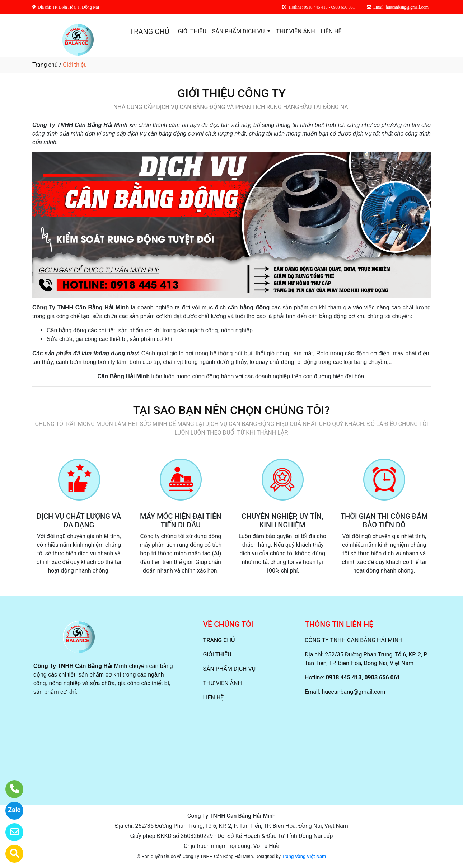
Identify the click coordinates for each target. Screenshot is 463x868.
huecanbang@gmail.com (353, 692)
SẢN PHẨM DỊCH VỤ (239, 31)
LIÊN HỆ (331, 31)
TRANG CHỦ (149, 32)
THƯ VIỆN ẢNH (295, 31)
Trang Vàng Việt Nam (304, 856)
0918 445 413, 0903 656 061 (363, 677)
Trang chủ (45, 65)
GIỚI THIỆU (192, 31)
